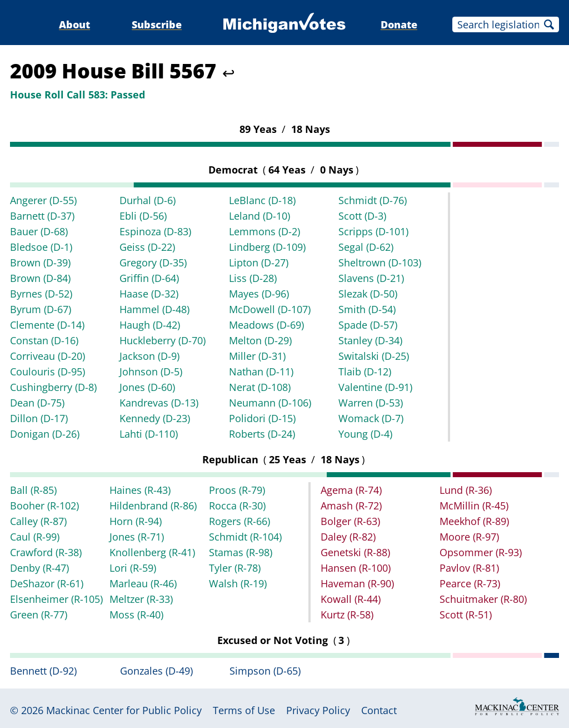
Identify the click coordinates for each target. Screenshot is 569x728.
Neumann (270, 403)
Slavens (371, 278)
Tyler (235, 568)
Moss (136, 615)
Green (39, 615)
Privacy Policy (318, 710)
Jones (147, 387)
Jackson (149, 356)
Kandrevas (159, 403)
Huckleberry (163, 340)
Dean (37, 403)
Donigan (45, 434)
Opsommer (481, 552)
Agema (351, 490)
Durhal (148, 200)
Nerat (260, 387)
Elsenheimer (56, 599)
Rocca (237, 506)
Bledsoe (41, 247)
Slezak (368, 294)
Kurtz (347, 615)
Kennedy (155, 418)
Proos (237, 490)
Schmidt (373, 200)
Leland (259, 216)
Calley (38, 521)
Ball (33, 490)
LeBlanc (262, 200)
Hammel (154, 309)
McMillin (474, 506)
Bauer (39, 231)
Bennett (43, 671)
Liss (253, 278)
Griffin (149, 278)
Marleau (143, 583)
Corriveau (48, 356)
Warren (371, 403)
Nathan (261, 372)
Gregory (153, 263)
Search (549, 24)
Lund (466, 490)
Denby (39, 568)
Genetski (355, 552)
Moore (469, 537)
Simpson (265, 671)
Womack (371, 418)
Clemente (47, 325)
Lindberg (267, 247)
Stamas (241, 552)
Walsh (238, 583)
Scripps (373, 231)
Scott (362, 216)
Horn (136, 521)
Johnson (151, 372)
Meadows (266, 325)
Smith (367, 309)
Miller (257, 356)
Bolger (350, 521)
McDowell (270, 309)
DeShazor (47, 583)
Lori (133, 568)
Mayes (259, 294)
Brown (40, 263)
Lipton (259, 263)
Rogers (239, 521)
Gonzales (156, 671)
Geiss (147, 247)
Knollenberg (152, 552)
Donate (399, 24)
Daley (348, 537)
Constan (44, 340)
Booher (44, 506)
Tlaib (365, 372)
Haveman (357, 583)
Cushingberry (53, 387)
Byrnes (41, 294)
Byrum (41, 309)
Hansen (356, 568)
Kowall (351, 599)
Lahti (149, 434)
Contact (379, 710)
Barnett (42, 216)
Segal (366, 247)
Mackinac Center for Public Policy (124, 710)
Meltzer (141, 599)
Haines (140, 490)
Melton (260, 340)
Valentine (375, 387)
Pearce (470, 583)
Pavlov (469, 568)
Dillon (39, 418)
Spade (368, 325)
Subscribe (157, 24)
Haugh (150, 325)
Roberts (262, 434)
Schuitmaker (483, 599)
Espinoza (155, 231)
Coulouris (48, 372)
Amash (351, 506)
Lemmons (264, 231)
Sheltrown (380, 263)
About (74, 24)
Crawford (46, 552)
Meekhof (474, 521)
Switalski (374, 356)
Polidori (262, 418)
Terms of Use (244, 710)
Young (365, 434)
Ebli (143, 216)
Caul (35, 537)
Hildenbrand (153, 506)
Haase (149, 294)
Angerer (43, 200)
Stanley (370, 340)
